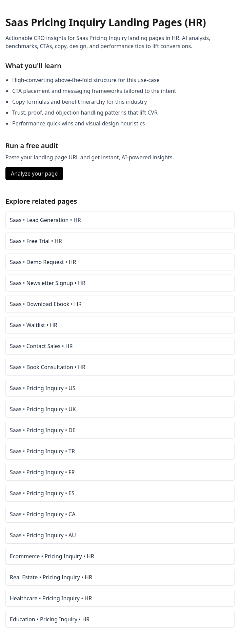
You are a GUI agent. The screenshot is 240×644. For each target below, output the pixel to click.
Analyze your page (34, 174)
